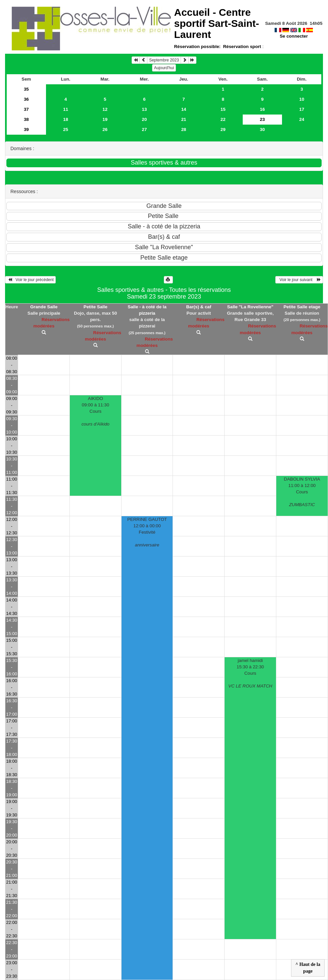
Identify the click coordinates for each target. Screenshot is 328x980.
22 (223, 119)
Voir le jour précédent (30, 280)
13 (144, 109)
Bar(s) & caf (199, 307)
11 (66, 109)
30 (262, 129)
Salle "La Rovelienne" (250, 307)
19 (105, 119)
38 (26, 119)
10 (302, 99)
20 (144, 119)
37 (26, 109)
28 (184, 129)
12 (105, 109)
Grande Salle (44, 307)
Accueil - (216, 23)
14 (184, 109)
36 (26, 99)
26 (105, 129)
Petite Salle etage (302, 307)
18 (66, 119)
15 (223, 109)
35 (26, 89)
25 (66, 129)
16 (262, 109)
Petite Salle (96, 307)
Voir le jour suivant (299, 280)
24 (302, 119)
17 (302, 109)
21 (184, 119)
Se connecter (294, 36)
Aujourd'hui (164, 68)
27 (144, 129)
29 (223, 129)
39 (26, 129)
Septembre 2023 (164, 60)
